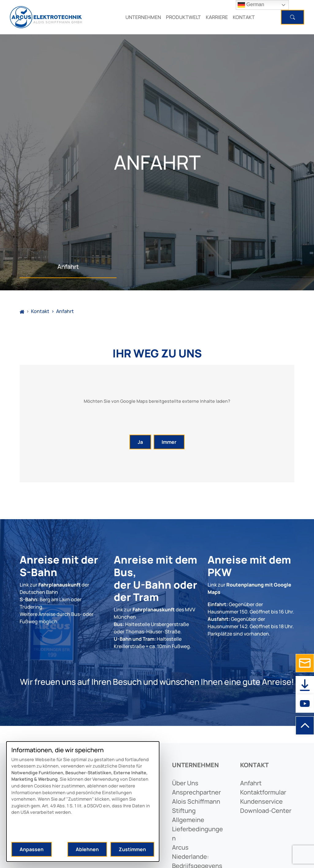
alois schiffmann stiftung (196, 806)
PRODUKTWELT (183, 17)
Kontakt (40, 311)
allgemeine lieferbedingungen (197, 829)
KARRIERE (217, 17)
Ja (140, 442)
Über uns (185, 783)
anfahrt (251, 783)
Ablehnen (87, 849)
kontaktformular (263, 792)
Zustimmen (132, 849)
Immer (169, 442)
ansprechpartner (196, 792)
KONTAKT (244, 17)
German (251, 5)
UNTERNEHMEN (143, 17)
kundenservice (261, 801)
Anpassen (32, 849)
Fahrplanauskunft (59, 585)
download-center (266, 811)
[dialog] (83, 802)
